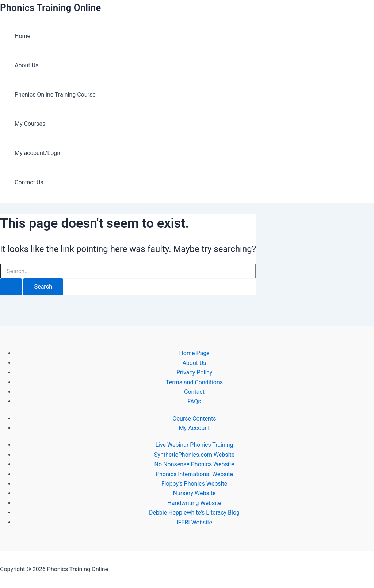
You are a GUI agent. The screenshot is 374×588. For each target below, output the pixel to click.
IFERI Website (194, 522)
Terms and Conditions (194, 382)
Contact (194, 392)
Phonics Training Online (50, 8)
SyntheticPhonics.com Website (194, 455)
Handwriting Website (194, 503)
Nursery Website (194, 493)
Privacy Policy (194, 372)
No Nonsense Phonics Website (194, 464)
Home (22, 36)
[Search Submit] (11, 287)
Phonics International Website (194, 474)
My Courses (30, 124)
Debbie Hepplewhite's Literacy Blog (194, 512)
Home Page (194, 353)
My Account (194, 428)
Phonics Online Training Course (55, 95)
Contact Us (29, 182)
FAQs (194, 401)
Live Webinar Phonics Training (194, 445)
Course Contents (194, 419)
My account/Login (38, 153)
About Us (26, 65)
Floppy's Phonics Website (194, 484)
